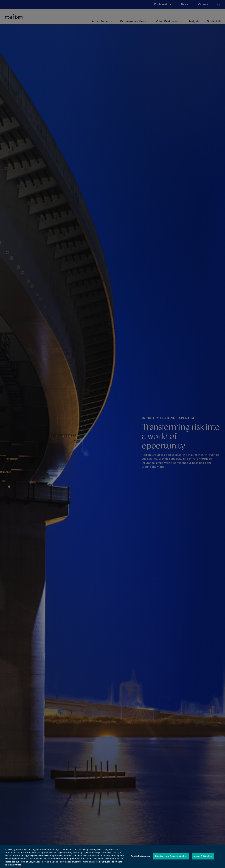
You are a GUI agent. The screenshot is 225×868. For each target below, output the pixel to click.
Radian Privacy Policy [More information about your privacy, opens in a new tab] (106, 862)
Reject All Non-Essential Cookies (171, 856)
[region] (112, 856)
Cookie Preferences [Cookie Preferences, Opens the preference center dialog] (140, 856)
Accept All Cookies (203, 856)
